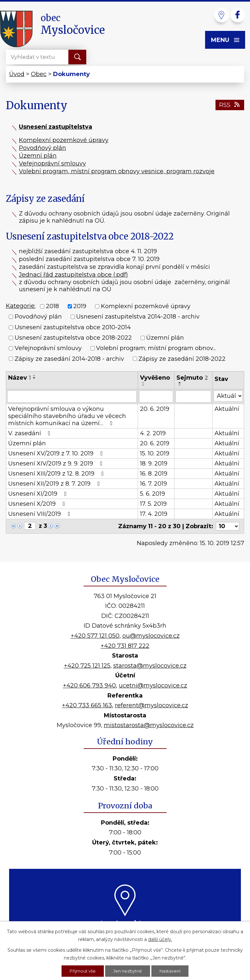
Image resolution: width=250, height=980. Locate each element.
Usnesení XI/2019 (39, 494)
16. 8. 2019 (154, 474)
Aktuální (227, 409)
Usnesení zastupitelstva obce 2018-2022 (73, 338)
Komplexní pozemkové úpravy (64, 140)
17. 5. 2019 (153, 504)
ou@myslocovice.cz (151, 636)
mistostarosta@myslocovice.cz (149, 725)
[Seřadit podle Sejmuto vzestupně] (180, 383)
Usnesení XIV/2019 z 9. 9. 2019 (57, 464)
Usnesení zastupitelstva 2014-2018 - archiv (138, 317)
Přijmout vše (80, 971)
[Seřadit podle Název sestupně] (35, 378)
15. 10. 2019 (155, 453)
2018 (52, 306)
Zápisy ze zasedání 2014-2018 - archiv (69, 359)
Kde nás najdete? (125, 923)
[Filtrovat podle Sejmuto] (193, 397)
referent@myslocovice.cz (152, 705)
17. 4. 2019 (154, 514)
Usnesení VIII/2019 (41, 514)
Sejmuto (192, 378)
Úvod (17, 74)
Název (20, 378)
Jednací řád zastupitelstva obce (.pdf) (73, 275)
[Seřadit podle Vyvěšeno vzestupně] (144, 383)
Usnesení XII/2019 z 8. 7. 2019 (55, 484)
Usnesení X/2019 (38, 504)
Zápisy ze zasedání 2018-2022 (182, 359)
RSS (230, 105)
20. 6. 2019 (155, 409)
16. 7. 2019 (153, 484)
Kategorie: (21, 306)
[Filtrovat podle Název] (72, 397)
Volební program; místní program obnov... (156, 348)
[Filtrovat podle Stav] (228, 396)
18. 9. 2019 (154, 464)
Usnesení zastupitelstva (56, 127)
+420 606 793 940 (89, 686)
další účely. (160, 938)
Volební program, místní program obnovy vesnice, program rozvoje (117, 171)
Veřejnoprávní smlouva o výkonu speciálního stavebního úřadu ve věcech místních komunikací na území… (67, 416)
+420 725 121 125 (87, 666)
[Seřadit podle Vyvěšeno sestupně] (144, 385)
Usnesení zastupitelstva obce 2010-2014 (73, 327)
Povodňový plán (42, 148)
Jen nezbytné (128, 971)
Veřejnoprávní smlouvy (52, 163)
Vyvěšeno (155, 378)
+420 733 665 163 (87, 705)
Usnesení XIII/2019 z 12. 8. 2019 (57, 474)
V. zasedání (31, 433)
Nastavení (173, 971)
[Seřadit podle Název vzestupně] (35, 375)
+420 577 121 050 (95, 636)
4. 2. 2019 (153, 433)
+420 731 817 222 (125, 646)
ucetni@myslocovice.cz (153, 686)
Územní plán (38, 156)
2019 (80, 306)
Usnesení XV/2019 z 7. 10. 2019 (57, 453)
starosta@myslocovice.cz (150, 666)
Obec (39, 74)
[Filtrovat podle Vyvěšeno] (156, 397)
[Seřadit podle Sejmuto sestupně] (180, 385)
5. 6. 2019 (153, 494)
